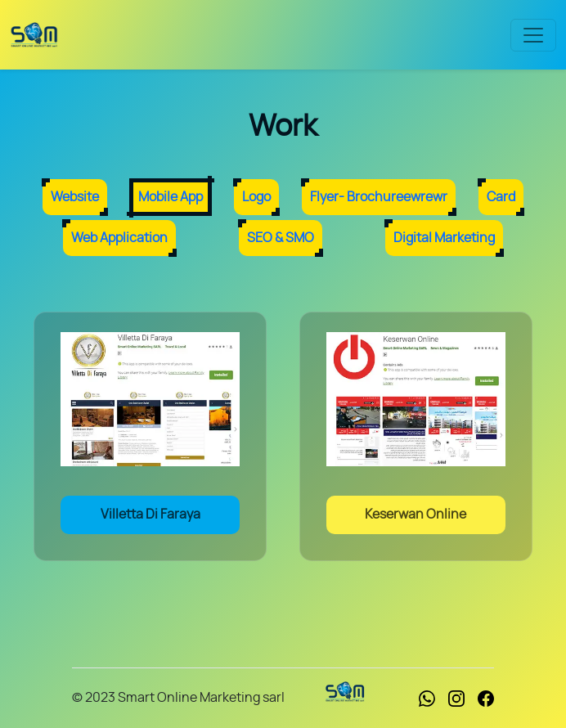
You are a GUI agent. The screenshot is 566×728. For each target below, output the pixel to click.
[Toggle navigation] (533, 35)
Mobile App (171, 197)
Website (75, 197)
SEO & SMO (281, 238)
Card (501, 197)
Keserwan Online (416, 515)
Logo (256, 197)
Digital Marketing (444, 238)
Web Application (119, 238)
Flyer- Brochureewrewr (379, 197)
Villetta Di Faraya (150, 515)
